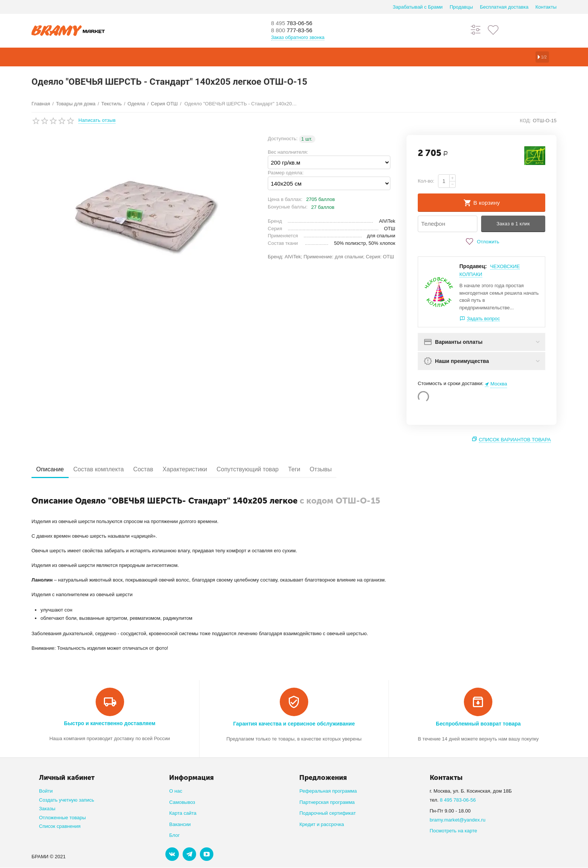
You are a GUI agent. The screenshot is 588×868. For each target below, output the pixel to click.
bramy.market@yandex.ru (458, 820)
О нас (176, 791)
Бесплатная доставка (504, 7)
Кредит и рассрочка (322, 825)
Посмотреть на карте (454, 831)
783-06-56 (296, 23)
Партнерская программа (327, 803)
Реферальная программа (328, 791)
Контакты (546, 7)
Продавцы (461, 7)
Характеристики (205, 470)
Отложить (481, 242)
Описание (53, 470)
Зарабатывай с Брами (418, 7)
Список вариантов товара (515, 440)
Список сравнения (60, 827)
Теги (325, 470)
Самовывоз (182, 803)
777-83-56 (296, 31)
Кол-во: (426, 181)
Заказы (47, 809)
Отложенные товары (62, 818)
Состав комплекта (107, 470)
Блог (174, 836)
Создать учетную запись (67, 800)
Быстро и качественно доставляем (110, 724)
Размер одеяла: (286, 173)
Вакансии (180, 825)
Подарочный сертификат (327, 813)
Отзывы (357, 470)
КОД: (525, 121)
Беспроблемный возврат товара (478, 724)
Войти (46, 791)
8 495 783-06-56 (458, 800)
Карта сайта (183, 813)
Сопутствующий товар (273, 470)
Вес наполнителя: (288, 152)
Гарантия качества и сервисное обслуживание (294, 724)
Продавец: (473, 267)
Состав (157, 470)
